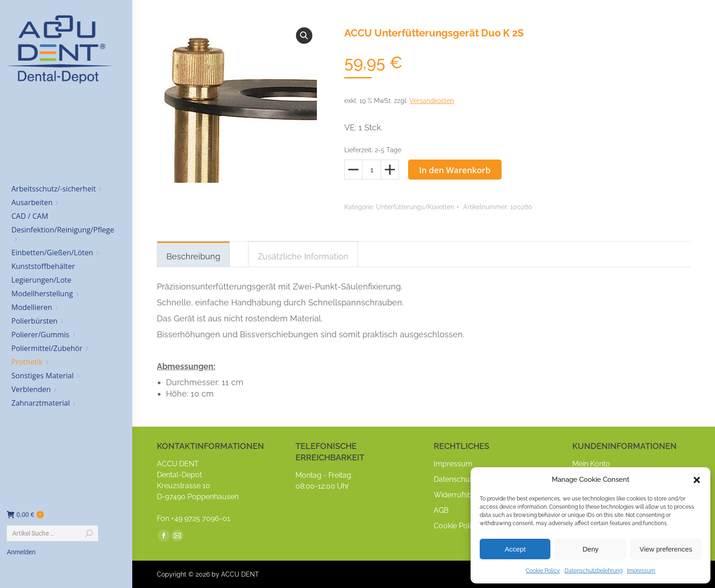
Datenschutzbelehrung (593, 571)
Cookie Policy (543, 571)
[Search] (52, 533)
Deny (590, 549)
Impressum (641, 571)
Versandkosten (432, 101)
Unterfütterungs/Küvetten (415, 207)
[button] (697, 480)
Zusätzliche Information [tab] (303, 256)
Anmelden (21, 552)
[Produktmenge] (372, 170)
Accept (515, 549)
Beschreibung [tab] (193, 256)
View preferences (666, 549)
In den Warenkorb (455, 170)
